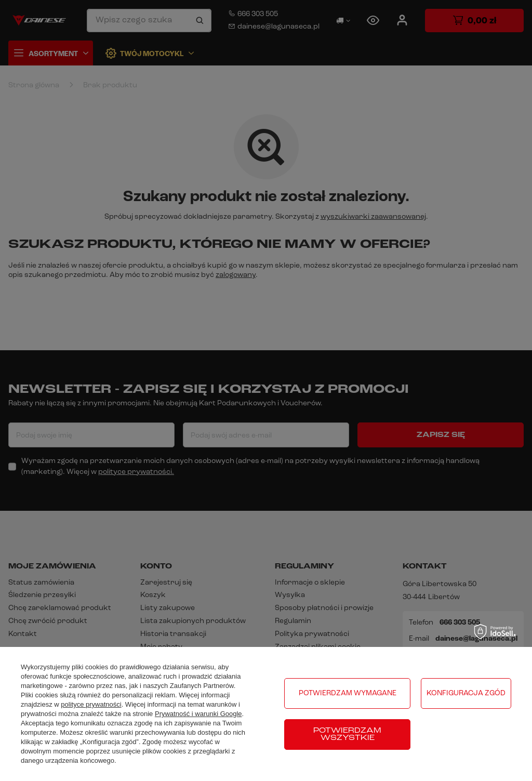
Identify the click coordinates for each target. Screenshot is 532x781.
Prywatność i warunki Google (198, 714)
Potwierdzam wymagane (348, 693)
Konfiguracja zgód (466, 693)
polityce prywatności (91, 704)
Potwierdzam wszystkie (347, 734)
